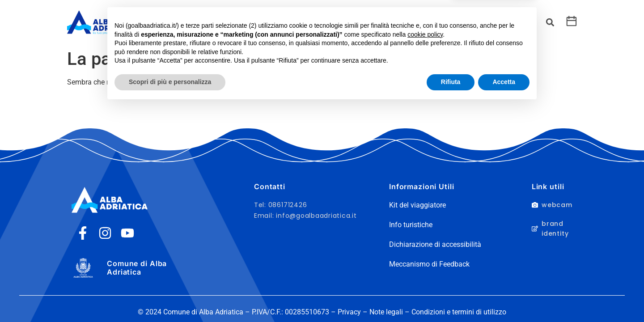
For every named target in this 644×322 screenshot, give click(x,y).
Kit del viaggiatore (417, 205)
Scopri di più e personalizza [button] (170, 297)
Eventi (364, 22)
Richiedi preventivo (448, 22)
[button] (550, 23)
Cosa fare (204, 22)
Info (394, 22)
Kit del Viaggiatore (272, 22)
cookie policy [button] (425, 250)
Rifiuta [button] (451, 297)
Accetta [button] (504, 297)
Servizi (328, 22)
